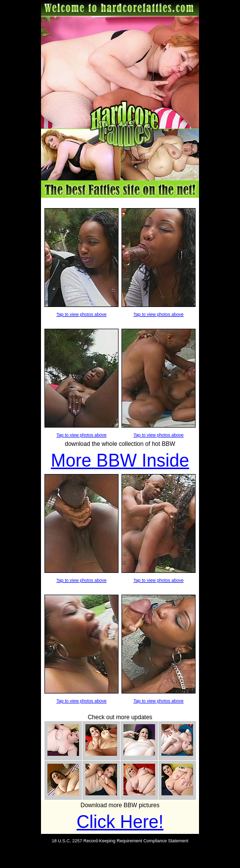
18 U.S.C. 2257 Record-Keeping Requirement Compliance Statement (120, 841)
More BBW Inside (120, 460)
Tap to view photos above (81, 314)
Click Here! (120, 822)
